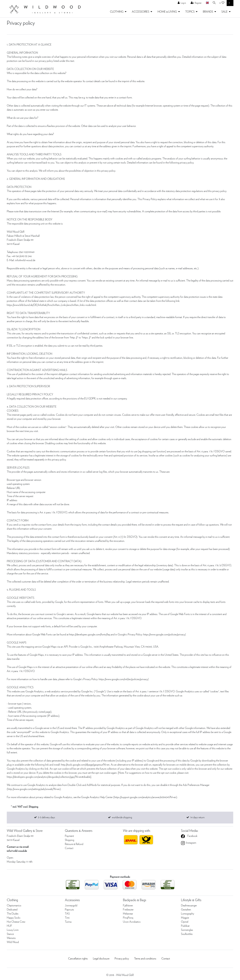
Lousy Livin (13, 930)
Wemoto (11, 938)
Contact (69, 848)
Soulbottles (187, 934)
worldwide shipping (122, 817)
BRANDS (208, 12)
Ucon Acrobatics (132, 922)
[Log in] (180, 3)
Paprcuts (69, 910)
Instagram (191, 843)
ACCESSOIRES (141, 12)
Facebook (192, 836)
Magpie (185, 918)
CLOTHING (117, 12)
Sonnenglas (187, 930)
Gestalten (186, 910)
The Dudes (13, 914)
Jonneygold (71, 906)
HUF (9, 926)
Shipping (69, 840)
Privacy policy (122, 959)
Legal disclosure (101, 959)
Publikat (185, 926)
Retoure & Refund (74, 844)
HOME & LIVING (167, 12)
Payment (69, 836)
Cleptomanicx (14, 906)
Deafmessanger (189, 906)
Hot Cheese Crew (16, 922)
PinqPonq (128, 918)
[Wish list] (222, 3)
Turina (68, 922)
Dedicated (12, 910)
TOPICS (190, 12)
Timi (67, 918)
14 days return (197, 817)
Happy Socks (14, 918)
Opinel (185, 922)
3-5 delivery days (46, 817)
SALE (225, 12)
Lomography (188, 914)
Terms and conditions (145, 959)
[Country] (206, 3)
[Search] (213, 3)
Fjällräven (128, 906)
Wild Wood (13, 942)
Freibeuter (128, 910)
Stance (10, 934)
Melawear (128, 914)
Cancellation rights (78, 959)
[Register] (195, 3)
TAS (67, 914)
